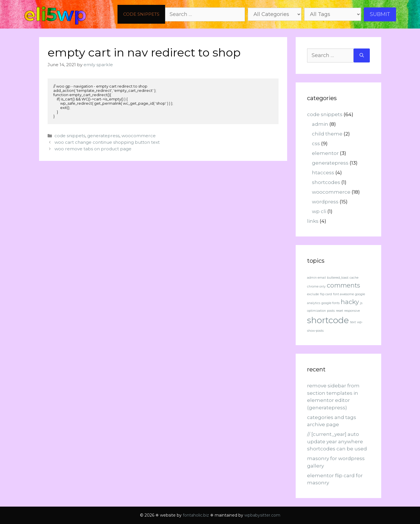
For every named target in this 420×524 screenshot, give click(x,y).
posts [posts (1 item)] (331, 311)
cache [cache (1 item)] (354, 278)
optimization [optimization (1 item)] (316, 311)
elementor (325, 153)
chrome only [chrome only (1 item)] (316, 287)
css (316, 143)
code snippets (141, 14)
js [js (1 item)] (361, 303)
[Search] (362, 55)
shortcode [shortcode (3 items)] (328, 320)
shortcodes (326, 182)
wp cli (319, 211)
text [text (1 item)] (353, 322)
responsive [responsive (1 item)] (352, 311)
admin (320, 124)
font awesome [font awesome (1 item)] (343, 294)
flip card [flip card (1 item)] (326, 294)
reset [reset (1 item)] (339, 311)
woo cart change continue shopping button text (107, 142)
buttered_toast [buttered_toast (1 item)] (338, 278)
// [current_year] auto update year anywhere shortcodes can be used (337, 441)
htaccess (323, 173)
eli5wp (55, 14)
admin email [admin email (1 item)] (316, 278)
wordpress (325, 202)
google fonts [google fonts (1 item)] (330, 303)
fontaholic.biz (196, 515)
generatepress (103, 136)
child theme (327, 134)
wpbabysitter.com (262, 515)
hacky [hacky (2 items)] (350, 302)
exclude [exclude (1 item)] (313, 294)
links (313, 221)
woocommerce (139, 136)
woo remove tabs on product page (93, 149)
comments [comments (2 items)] (343, 285)
